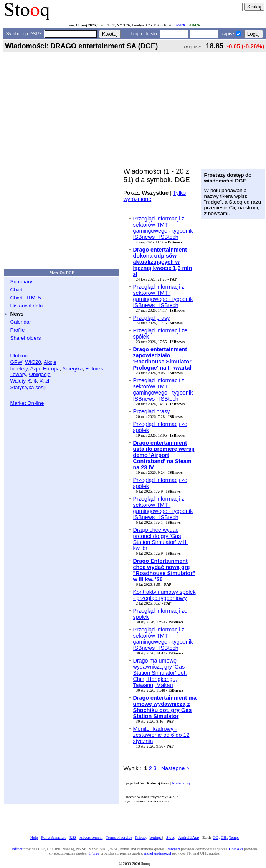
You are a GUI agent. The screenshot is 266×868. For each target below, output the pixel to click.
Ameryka (72, 369)
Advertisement (91, 838)
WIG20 (33, 362)
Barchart (173, 849)
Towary (18, 374)
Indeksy (19, 369)
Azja (35, 369)
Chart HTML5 (26, 298)
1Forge (94, 853)
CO (216, 838)
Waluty (18, 381)
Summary (21, 282)
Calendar (21, 322)
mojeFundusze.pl (158, 853)
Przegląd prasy (151, 318)
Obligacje (40, 374)
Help (34, 838)
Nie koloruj (181, 783)
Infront (17, 849)
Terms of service (119, 838)
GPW (16, 362)
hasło (151, 34)
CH (225, 838)
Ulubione (20, 356)
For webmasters (54, 838)
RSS (73, 838)
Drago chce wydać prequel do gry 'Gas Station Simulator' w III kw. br (160, 539)
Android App (189, 838)
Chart (16, 290)
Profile (17, 330)
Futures (94, 369)
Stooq (171, 838)
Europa (51, 369)
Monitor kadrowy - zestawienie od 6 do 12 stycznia (161, 735)
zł (47, 381)
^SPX (181, 25)
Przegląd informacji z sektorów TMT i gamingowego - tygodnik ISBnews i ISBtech (163, 228)
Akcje (50, 362)
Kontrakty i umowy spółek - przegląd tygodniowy (164, 595)
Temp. (234, 838)
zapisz (228, 34)
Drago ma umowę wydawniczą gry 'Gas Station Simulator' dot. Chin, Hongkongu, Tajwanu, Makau (160, 673)
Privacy (141, 838)
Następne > (175, 768)
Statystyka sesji (28, 387)
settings (156, 838)
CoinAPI (236, 849)
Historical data (26, 306)
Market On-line (27, 403)
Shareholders (25, 338)
